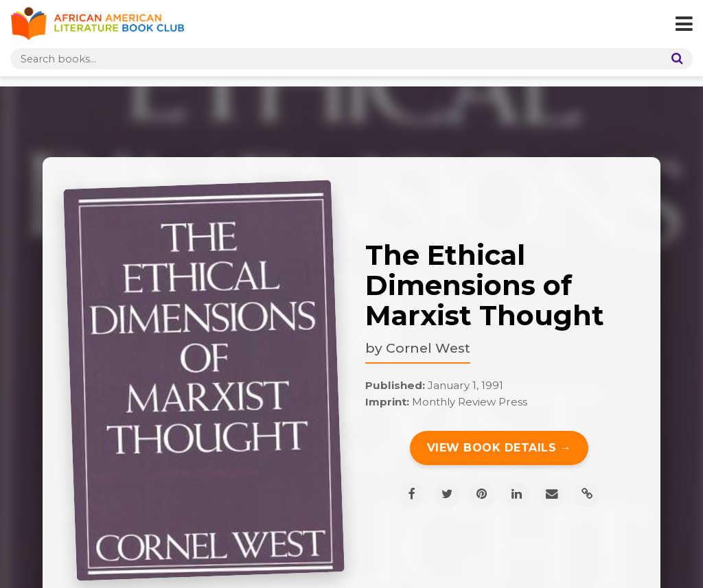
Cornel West (428, 348)
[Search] (674, 59)
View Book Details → (499, 448)
